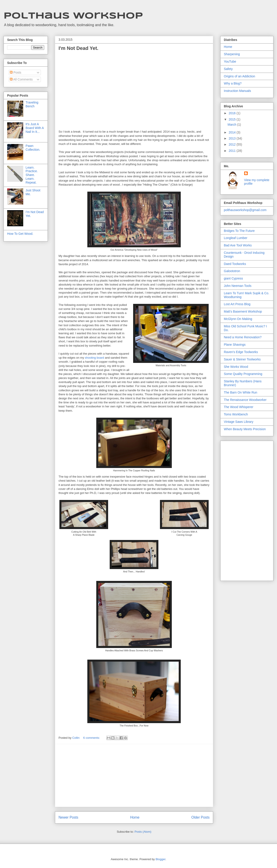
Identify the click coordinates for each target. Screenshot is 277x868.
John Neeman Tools (238, 286)
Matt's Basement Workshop (243, 311)
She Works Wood (236, 367)
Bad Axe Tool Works (238, 245)
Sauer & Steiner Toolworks (242, 359)
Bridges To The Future (239, 231)
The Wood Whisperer (239, 407)
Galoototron (232, 271)
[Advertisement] (134, 775)
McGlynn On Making (238, 319)
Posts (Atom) (143, 832)
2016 (233, 113)
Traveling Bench (32, 104)
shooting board (94, 358)
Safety (228, 69)
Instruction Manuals (237, 91)
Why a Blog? (233, 83)
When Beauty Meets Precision (245, 429)
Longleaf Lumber (236, 238)
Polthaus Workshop (73, 16)
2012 (233, 144)
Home (135, 817)
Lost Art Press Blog (237, 304)
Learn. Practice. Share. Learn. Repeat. (32, 175)
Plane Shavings (235, 345)
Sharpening (232, 54)
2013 (233, 138)
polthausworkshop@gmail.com (245, 210)
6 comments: (92, 738)
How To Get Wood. (20, 234)
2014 (233, 132)
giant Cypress (233, 278)
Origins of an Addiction (239, 76)
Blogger (160, 859)
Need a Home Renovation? (243, 337)
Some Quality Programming (243, 374)
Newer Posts (68, 817)
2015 (233, 119)
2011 (233, 151)
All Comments (21, 79)
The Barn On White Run (240, 392)
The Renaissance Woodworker (245, 400)
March (232, 125)
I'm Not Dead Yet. (78, 48)
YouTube (230, 61)
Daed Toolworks (235, 264)
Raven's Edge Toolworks (241, 352)
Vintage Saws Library (239, 422)
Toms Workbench (236, 414)
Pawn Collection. (33, 148)
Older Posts (200, 817)
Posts (16, 72)
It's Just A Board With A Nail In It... (35, 128)
